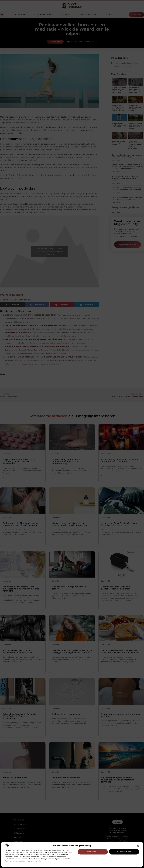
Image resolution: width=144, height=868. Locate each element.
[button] (138, 846)
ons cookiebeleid (19, 861)
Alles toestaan (93, 852)
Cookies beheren (124, 852)
